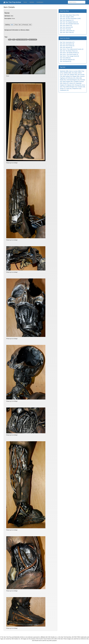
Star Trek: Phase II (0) (66, 25)
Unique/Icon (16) (77, 88)
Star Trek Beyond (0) (66, 61)
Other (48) (79, 78)
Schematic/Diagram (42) (73, 80)
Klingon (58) (76, 76)
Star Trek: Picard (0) (65, 29)
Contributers (40, 2)
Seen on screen (33, 40)
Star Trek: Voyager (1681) (67, 17)
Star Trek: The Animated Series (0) (69, 24)
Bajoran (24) (71, 85)
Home (25, 2)
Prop (14, 40)
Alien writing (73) (67, 76)
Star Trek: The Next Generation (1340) (70, 18)
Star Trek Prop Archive (12, 2)
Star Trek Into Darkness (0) (67, 60)
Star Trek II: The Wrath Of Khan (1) (69, 53)
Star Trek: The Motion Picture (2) (69, 51)
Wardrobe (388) (64, 71)
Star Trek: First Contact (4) (67, 46)
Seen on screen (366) (75, 71)
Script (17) (63, 88)
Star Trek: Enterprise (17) (67, 20)
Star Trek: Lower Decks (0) (67, 31)
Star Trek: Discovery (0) (66, 27)
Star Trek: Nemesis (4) (66, 47)
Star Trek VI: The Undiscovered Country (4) (72, 49)
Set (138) (74, 73)
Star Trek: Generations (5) (67, 44)
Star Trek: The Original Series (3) (69, 22)
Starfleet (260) (67, 73)
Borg (10, 40)
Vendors (32, 2)
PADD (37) (66, 83)
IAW (12, 25)
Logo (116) (66, 75)
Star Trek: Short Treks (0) (67, 32)
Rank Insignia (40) (68, 82)
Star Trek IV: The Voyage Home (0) (69, 56)
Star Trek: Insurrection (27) (67, 42)
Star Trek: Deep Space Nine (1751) (69, 15)
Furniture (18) (81, 87)
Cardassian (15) (64, 90)
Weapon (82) (74, 75)
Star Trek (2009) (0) (65, 58)
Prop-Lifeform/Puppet (22, 40)
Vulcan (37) (72, 83)
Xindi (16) (69, 88)
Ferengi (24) (78, 85)
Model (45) (63, 80)
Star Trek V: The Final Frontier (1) (69, 54)
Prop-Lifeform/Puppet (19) (70, 87)
